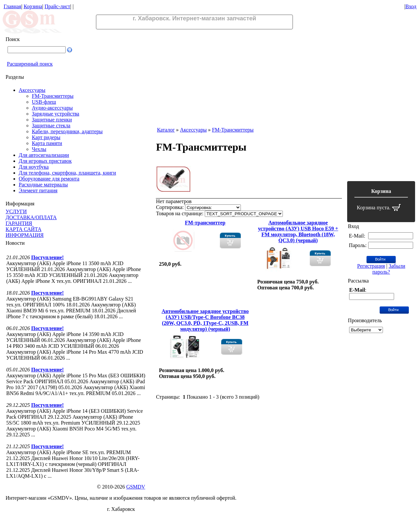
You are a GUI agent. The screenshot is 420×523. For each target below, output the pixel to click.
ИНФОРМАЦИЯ (25, 235)
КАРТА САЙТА (23, 229)
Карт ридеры (46, 137)
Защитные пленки (52, 120)
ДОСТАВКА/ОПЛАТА (31, 217)
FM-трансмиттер (205, 223)
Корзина (33, 6)
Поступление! (47, 257)
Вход (411, 6)
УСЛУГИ (16, 211)
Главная (12, 6)
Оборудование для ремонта (49, 179)
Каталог (166, 130)
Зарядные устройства (55, 114)
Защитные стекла (51, 126)
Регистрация (371, 266)
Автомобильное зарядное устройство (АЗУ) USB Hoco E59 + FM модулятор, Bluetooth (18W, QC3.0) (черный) (298, 231)
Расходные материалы (43, 185)
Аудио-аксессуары (52, 108)
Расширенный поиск (30, 64)
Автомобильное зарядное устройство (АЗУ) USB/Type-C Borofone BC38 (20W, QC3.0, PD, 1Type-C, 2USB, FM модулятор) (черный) (205, 320)
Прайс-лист (57, 6)
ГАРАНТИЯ (19, 223)
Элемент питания (38, 190)
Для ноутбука (34, 167)
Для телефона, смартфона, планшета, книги (67, 173)
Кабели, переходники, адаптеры (67, 131)
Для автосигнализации (44, 155)
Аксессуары (32, 90)
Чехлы (39, 149)
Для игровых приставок (45, 161)
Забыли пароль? (389, 269)
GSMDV (136, 487)
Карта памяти (47, 143)
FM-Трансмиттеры (53, 96)
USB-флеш (44, 102)
